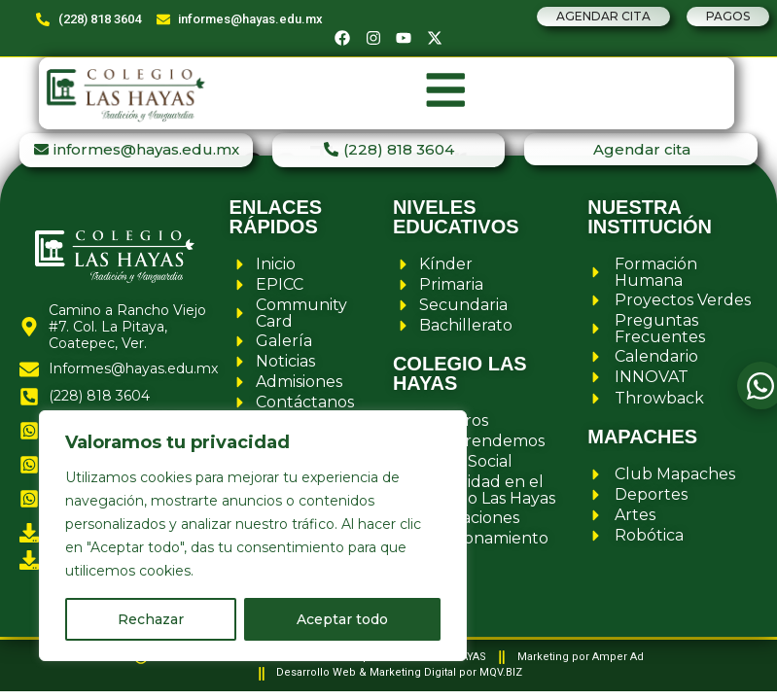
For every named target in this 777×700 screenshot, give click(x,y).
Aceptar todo (342, 619)
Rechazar (151, 619)
